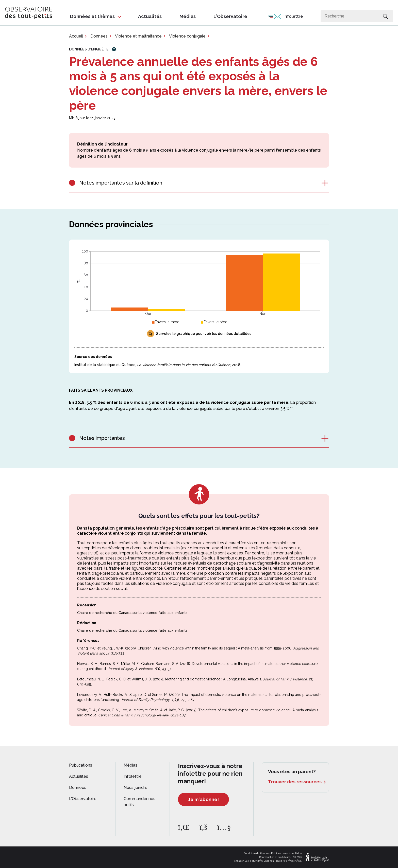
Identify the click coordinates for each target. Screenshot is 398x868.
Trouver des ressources (295, 782)
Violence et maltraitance (138, 36)
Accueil (76, 36)
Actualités (150, 16)
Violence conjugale (187, 36)
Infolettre (293, 16)
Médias (188, 16)
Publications (81, 765)
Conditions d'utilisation (256, 853)
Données (99, 36)
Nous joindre (136, 788)
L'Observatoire (230, 16)
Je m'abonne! (203, 799)
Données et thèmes (92, 16)
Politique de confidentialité (286, 853)
